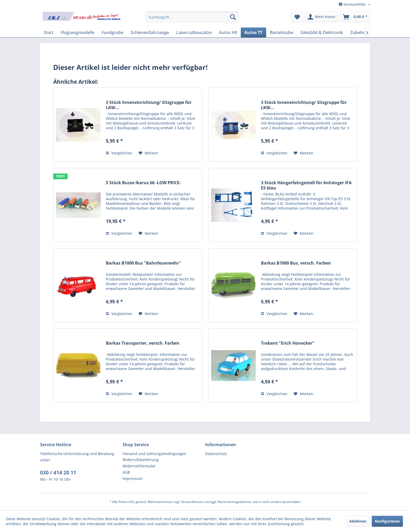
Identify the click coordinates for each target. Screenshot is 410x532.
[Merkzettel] (297, 17)
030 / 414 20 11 (58, 473)
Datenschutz (216, 454)
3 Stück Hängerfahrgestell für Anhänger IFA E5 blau (306, 185)
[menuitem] (192, 17)
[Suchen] (233, 17)
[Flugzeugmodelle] (78, 32)
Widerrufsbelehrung (141, 460)
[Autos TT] (253, 32)
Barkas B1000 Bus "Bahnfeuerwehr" (143, 263)
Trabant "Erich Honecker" (288, 343)
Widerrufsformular (139, 466)
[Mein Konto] (322, 17)
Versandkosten (192, 502)
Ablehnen (358, 521)
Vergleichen (119, 153)
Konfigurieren (387, 521)
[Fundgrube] (113, 32)
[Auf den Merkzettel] (148, 153)
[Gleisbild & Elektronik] (322, 32)
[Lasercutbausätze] (194, 32)
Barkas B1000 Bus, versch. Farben (296, 263)
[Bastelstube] (281, 32)
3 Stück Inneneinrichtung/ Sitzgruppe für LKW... (149, 105)
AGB (126, 472)
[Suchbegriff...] (192, 17)
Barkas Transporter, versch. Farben (143, 343)
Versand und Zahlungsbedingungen (154, 454)
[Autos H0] (228, 32)
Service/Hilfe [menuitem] (353, 4)
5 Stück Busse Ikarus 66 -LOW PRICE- (143, 183)
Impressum (133, 478)
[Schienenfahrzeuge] (150, 32)
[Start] (49, 32)
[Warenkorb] (355, 17)
